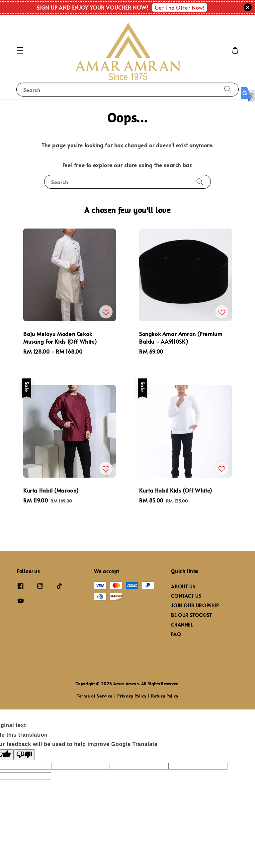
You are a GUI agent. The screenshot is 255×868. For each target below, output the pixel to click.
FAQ (176, 634)
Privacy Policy (132, 696)
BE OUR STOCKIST (191, 615)
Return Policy (165, 696)
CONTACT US (186, 596)
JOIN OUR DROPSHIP (195, 605)
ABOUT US (183, 587)
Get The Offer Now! (180, 7)
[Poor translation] (24, 755)
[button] (20, 50)
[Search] (228, 89)
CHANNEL (182, 625)
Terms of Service (95, 696)
